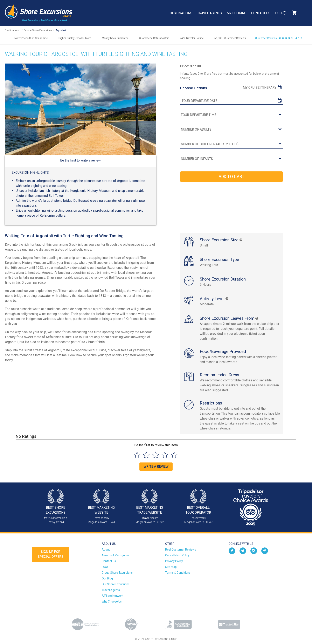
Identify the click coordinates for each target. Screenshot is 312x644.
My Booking (237, 13)
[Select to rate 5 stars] (174, 455)
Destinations (181, 13)
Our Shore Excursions (116, 584)
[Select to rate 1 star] (137, 455)
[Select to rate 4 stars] (165, 455)
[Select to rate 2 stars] (146, 455)
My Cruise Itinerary (260, 88)
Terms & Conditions (178, 573)
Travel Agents (210, 13)
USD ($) (281, 13)
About (106, 550)
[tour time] (231, 115)
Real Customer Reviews (181, 550)
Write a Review (156, 466)
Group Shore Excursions (117, 573)
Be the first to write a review (80, 160)
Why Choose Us (112, 602)
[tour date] (231, 101)
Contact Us (261, 13)
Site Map (171, 567)
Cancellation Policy (177, 555)
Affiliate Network (113, 596)
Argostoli (61, 30)
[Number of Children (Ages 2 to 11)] (231, 144)
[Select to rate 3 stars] (156, 455)
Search (305, 13)
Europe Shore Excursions (38, 30)
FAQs (105, 567)
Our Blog (107, 578)
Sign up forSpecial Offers (51, 554)
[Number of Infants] (231, 159)
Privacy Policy (174, 561)
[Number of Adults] (231, 130)
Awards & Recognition (116, 555)
